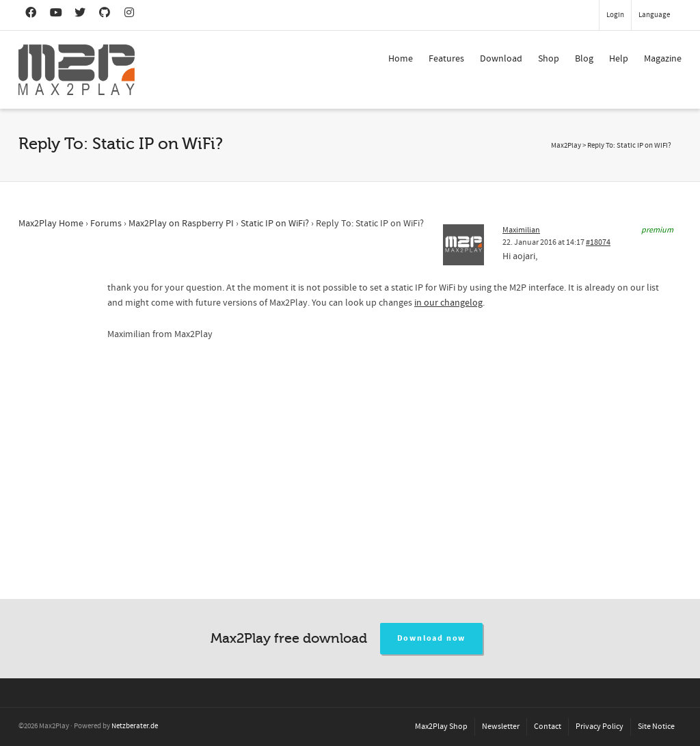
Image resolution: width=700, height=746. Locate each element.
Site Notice (656, 727)
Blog (584, 59)
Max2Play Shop (441, 727)
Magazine (663, 59)
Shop (549, 59)
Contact (548, 727)
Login (615, 15)
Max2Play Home (51, 224)
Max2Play (566, 146)
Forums (106, 224)
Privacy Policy (600, 727)
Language (654, 15)
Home (401, 59)
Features (446, 59)
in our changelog (448, 303)
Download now (432, 638)
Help (619, 59)
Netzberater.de (135, 726)
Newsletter (501, 727)
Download (501, 59)
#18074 (598, 242)
